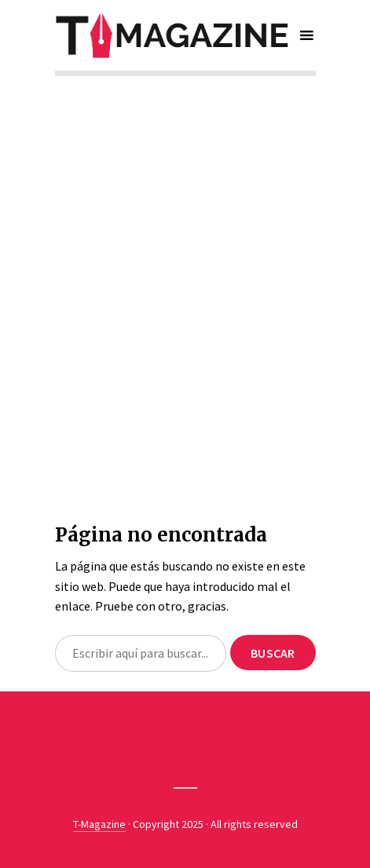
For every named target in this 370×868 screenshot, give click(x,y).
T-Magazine (99, 824)
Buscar (273, 653)
